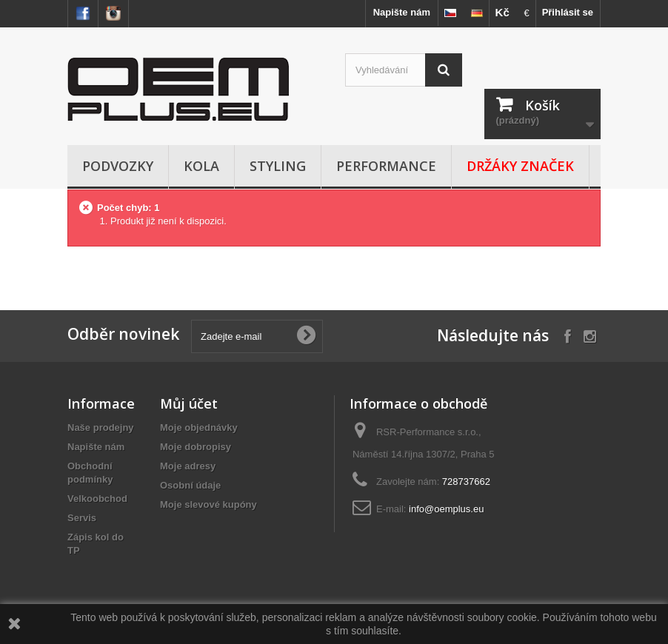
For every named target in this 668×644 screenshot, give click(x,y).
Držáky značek (520, 166)
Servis (82, 518)
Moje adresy (188, 466)
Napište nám (402, 12)
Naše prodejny (101, 427)
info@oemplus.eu (446, 509)
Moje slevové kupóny (208, 504)
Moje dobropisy (196, 447)
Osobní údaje (190, 485)
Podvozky (118, 166)
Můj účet (189, 403)
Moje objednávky (199, 427)
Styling (278, 166)
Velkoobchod (97, 499)
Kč (502, 12)
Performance (386, 166)
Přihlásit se (568, 12)
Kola (201, 166)
